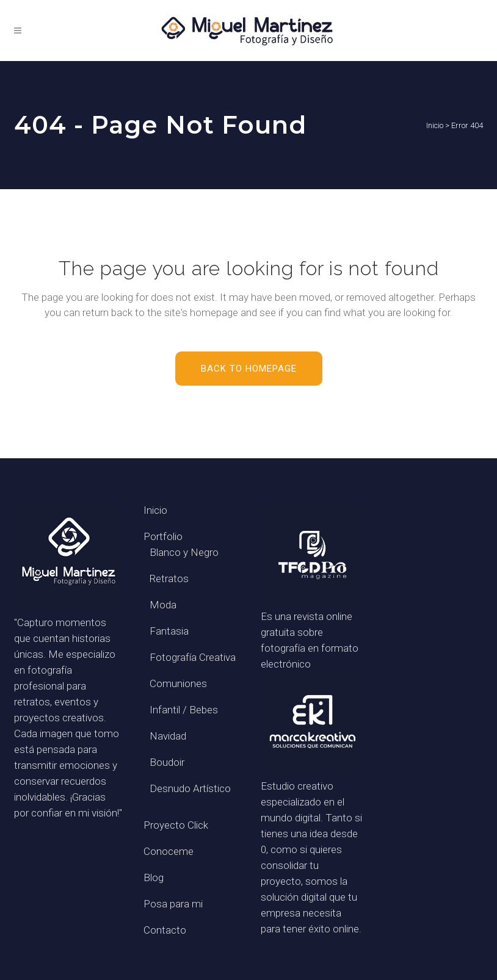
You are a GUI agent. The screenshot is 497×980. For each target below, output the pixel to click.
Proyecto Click (176, 825)
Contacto (165, 930)
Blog (154, 877)
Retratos (169, 578)
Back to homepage (249, 369)
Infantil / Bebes (184, 710)
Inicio (435, 125)
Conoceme (169, 851)
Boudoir (167, 762)
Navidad (168, 736)
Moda (163, 605)
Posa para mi (173, 904)
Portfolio (163, 536)
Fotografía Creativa (193, 657)
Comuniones (178, 683)
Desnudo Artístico (190, 788)
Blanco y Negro (184, 552)
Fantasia (169, 631)
